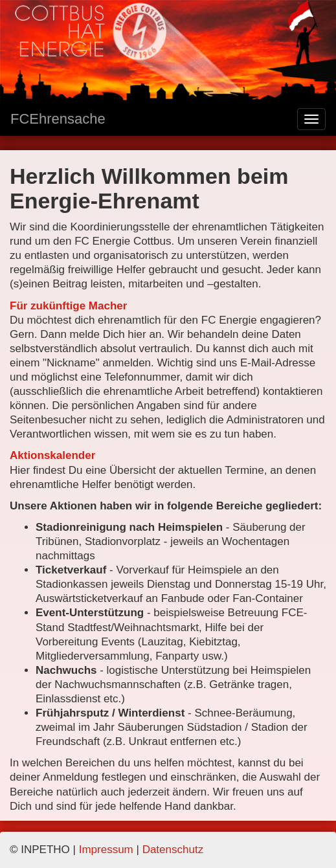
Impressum (106, 850)
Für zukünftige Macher (68, 306)
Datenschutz (173, 850)
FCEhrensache (58, 119)
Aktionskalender (52, 455)
